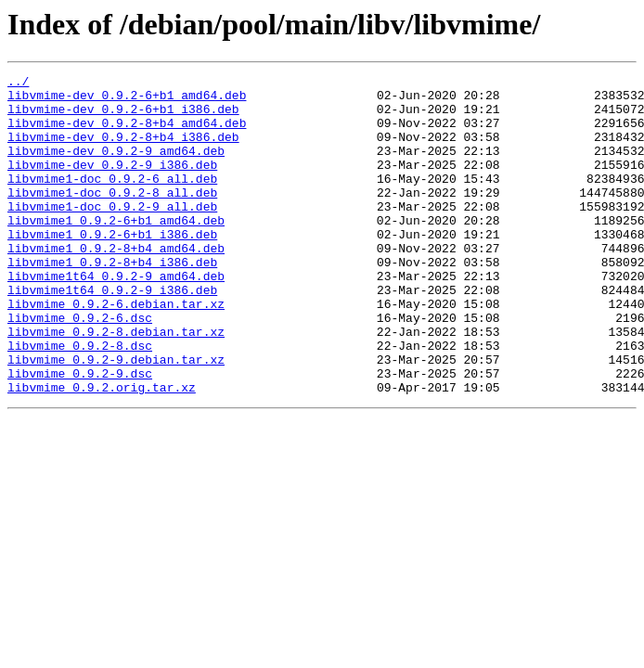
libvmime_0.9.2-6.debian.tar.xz (116, 351)
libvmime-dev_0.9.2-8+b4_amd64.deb (127, 134)
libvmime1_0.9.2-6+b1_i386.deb (112, 267)
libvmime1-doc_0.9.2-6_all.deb (112, 200)
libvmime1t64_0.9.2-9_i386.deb (112, 334)
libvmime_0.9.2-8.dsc (80, 401)
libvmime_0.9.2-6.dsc (80, 367)
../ (18, 83)
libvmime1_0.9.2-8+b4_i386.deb (112, 301)
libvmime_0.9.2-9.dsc (80, 434)
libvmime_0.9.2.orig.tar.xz (102, 451)
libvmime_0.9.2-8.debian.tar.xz (116, 384)
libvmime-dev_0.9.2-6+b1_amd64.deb (127, 100)
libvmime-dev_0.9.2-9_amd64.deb (116, 167)
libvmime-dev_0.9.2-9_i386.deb (112, 184)
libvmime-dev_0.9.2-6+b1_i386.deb (123, 117)
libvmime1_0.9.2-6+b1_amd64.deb (116, 250)
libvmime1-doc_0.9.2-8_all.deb (112, 217)
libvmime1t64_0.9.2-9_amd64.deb (116, 317)
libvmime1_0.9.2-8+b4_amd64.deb (116, 284)
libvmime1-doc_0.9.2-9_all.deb (112, 234)
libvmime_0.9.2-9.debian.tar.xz (116, 417)
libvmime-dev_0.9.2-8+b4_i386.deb (123, 150)
